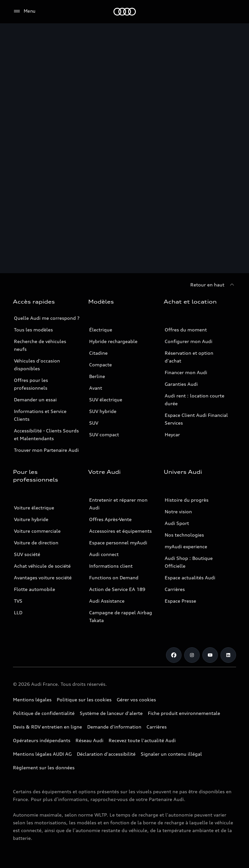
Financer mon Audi (186, 372)
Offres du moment (186, 330)
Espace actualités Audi (190, 578)
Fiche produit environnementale (184, 713)
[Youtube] (210, 655)
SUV (94, 423)
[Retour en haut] (213, 285)
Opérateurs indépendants (42, 740)
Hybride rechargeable (113, 341)
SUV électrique (106, 400)
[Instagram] (192, 655)
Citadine (98, 353)
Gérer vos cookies (136, 700)
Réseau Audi (89, 740)
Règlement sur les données (44, 768)
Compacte (101, 365)
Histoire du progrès (187, 500)
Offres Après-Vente (110, 519)
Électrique (101, 330)
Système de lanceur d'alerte (111, 713)
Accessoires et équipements (120, 531)
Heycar (172, 434)
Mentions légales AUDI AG (42, 754)
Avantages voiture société (43, 578)
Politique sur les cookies (84, 700)
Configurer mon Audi (189, 341)
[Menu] (24, 11)
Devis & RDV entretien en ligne (47, 727)
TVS (18, 601)
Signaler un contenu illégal (171, 754)
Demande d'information (114, 727)
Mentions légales (32, 700)
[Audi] (125, 12)
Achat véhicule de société (42, 566)
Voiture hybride (31, 519)
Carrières (175, 589)
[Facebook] (174, 655)
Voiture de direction (36, 543)
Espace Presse (180, 601)
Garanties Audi (181, 384)
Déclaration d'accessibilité (106, 754)
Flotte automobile (35, 589)
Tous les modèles (33, 330)
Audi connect (104, 554)
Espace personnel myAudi (118, 543)
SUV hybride (103, 411)
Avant (96, 388)
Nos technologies (184, 535)
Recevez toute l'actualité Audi (142, 740)
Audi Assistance (107, 601)
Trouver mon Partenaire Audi (46, 450)
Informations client (111, 566)
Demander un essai (35, 400)
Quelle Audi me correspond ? (47, 318)
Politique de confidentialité (44, 713)
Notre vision (178, 512)
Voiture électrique (34, 508)
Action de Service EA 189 (117, 589)
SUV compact (104, 434)
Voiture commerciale (37, 531)
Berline (97, 376)
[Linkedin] (228, 655)
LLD (18, 612)
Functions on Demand (114, 578)
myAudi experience (186, 546)
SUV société (27, 554)
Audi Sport (177, 523)
